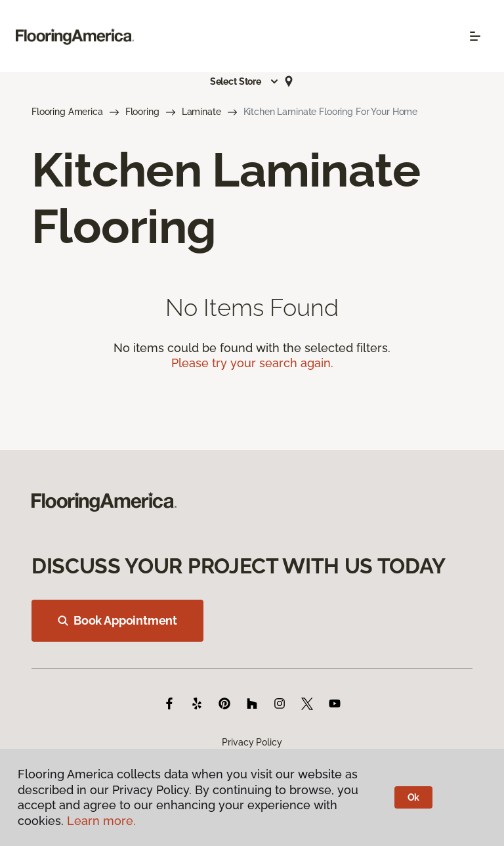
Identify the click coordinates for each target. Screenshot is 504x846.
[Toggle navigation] (475, 36)
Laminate (201, 112)
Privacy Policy (252, 742)
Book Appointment (117, 620)
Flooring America (67, 112)
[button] (245, 81)
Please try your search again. (252, 363)
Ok (414, 797)
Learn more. (101, 821)
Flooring (142, 112)
